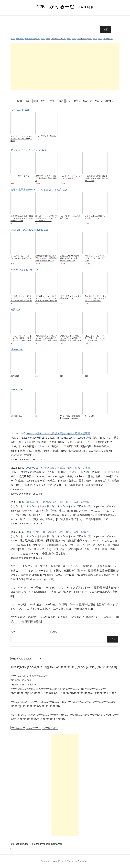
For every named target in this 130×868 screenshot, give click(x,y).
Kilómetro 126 (16, 416)
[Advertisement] (65, 67)
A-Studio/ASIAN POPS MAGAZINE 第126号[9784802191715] (70, 258)
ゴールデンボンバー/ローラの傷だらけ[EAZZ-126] (21, 257)
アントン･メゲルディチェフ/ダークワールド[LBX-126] (96, 258)
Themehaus (83, 861)
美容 (74, 39)
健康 (85, 39)
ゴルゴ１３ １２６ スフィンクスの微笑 (71, 177)
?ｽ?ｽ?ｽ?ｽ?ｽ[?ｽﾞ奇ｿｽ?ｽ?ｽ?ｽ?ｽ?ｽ (29, 676)
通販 (53, 39)
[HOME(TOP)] (18, 667)
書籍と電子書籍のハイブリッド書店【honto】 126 (39, 190)
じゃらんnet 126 (20, 110)
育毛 (95, 39)
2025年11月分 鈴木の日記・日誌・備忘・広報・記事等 (58, 468)
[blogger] (25, 844)
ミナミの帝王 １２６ (20, 176)
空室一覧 (20, 39)
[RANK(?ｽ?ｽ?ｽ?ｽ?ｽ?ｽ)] (63, 667)
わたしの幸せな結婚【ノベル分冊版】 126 (96, 217)
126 (62, 376)
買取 (69, 39)
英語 (105, 39)
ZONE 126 (15, 376)
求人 (43, 39)
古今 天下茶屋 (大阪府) (46, 136)
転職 (48, 39)
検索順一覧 (30, 39)
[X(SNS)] (91, 667)
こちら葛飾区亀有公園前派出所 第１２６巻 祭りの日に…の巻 (96, 178)
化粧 (79, 39)
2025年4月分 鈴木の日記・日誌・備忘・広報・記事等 (57, 532)
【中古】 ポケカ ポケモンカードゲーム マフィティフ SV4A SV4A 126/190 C (21, 299)
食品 (59, 39)
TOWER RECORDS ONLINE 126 (29, 230)
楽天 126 (15, 310)
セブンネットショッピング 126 (28, 150)
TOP (13, 39)
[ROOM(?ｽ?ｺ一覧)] (38, 667)
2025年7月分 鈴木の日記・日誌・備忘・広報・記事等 (57, 502)
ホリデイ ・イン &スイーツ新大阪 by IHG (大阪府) (21, 138)
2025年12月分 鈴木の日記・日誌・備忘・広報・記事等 (58, 433)
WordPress (58, 861)
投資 (38, 39)
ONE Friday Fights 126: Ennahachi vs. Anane (70, 417)
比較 (64, 39)
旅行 (111, 39)
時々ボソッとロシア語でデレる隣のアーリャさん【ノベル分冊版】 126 (47, 218)
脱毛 (100, 39)
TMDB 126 (17, 389)
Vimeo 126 (17, 349)
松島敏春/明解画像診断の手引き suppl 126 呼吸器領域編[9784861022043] (46, 258)
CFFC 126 (89, 416)
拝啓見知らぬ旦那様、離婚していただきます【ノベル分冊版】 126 (22, 218)
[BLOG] (81, 667)
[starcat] (15, 844)
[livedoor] (45, 844)
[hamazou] (57, 844)
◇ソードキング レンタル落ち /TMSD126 (71, 297)
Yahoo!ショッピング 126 (25, 270)
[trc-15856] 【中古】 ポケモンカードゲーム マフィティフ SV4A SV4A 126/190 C (96, 299)
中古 (90, 39)
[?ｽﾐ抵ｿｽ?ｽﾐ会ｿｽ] (107, 667)
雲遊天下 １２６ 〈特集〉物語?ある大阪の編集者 (46, 178)
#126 (37, 376)
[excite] (35, 844)
